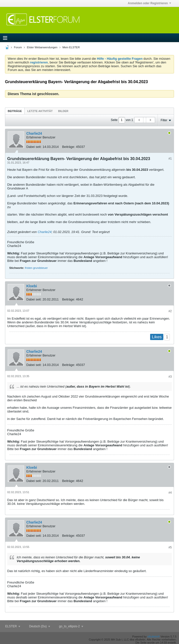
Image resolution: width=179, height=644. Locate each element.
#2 (170, 311)
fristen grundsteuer (36, 268)
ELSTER (13, 626)
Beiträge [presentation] (15, 111)
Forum (18, 47)
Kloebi (32, 286)
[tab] (15, 111)
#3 (170, 377)
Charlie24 (34, 133)
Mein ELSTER (71, 47)
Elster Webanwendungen (42, 47)
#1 (170, 159)
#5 (170, 547)
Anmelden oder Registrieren (149, 3)
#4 (170, 493)
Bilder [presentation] (63, 111)
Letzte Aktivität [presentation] (40, 111)
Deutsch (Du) (40, 626)
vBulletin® (154, 637)
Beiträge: (68, 147)
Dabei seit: (34, 147)
